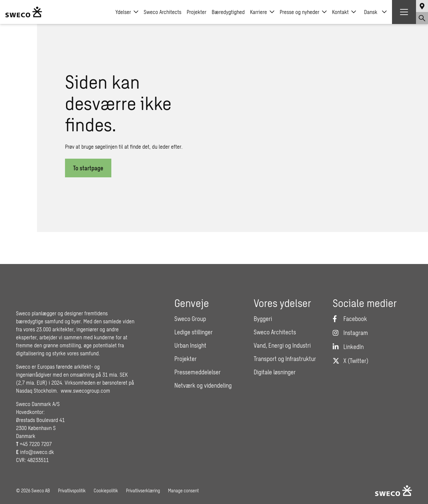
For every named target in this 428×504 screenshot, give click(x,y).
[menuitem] (375, 12)
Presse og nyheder (303, 12)
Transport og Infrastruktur (285, 359)
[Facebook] (350, 319)
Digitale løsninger (275, 372)
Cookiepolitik (106, 490)
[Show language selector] (422, 6)
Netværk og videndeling (203, 385)
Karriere (262, 12)
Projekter (196, 12)
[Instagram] (350, 333)
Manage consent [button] (183, 490)
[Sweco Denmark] (24, 12)
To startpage (88, 168)
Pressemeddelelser (197, 372)
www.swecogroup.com (85, 390)
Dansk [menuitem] (371, 12)
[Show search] (422, 18)
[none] (375, 12)
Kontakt (344, 12)
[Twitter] (350, 361)
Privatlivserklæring (143, 490)
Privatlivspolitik (72, 490)
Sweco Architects (162, 12)
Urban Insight (190, 345)
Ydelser (127, 12)
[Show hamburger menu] (404, 12)
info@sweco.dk (37, 452)
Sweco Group (190, 319)
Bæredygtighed (228, 12)
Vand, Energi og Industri (282, 345)
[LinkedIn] (348, 347)
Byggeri (263, 319)
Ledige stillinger (193, 332)
